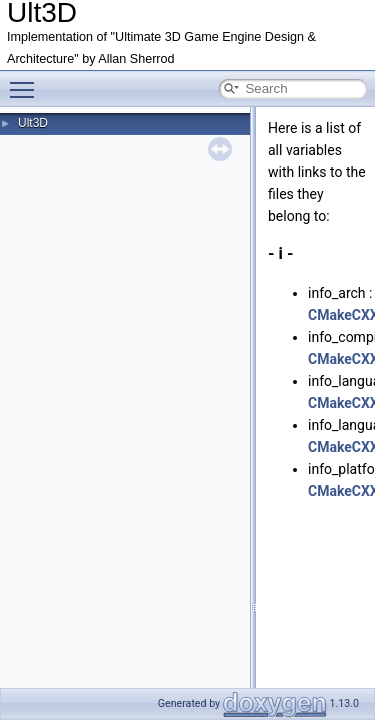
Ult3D (33, 123)
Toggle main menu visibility (27, 81)
